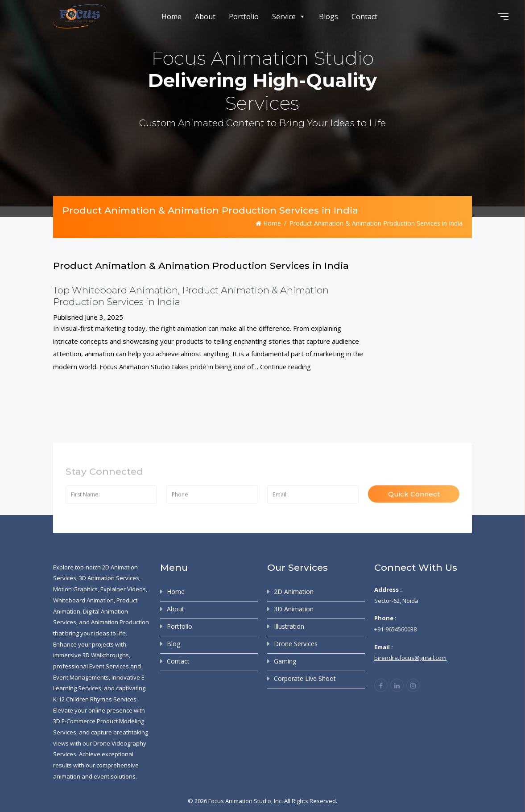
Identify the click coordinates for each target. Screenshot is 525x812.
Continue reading (286, 366)
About (205, 16)
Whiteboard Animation (83, 600)
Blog (174, 643)
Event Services (109, 666)
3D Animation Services (109, 577)
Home (172, 16)
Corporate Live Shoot (305, 678)
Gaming (285, 661)
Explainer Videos (123, 589)
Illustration (289, 626)
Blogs (329, 16)
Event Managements (81, 677)
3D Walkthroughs (106, 655)
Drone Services (296, 643)
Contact (364, 16)
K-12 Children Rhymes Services (95, 699)
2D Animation (294, 591)
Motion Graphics (75, 589)
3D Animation (294, 608)
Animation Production (120, 622)
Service (289, 16)
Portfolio (244, 16)
